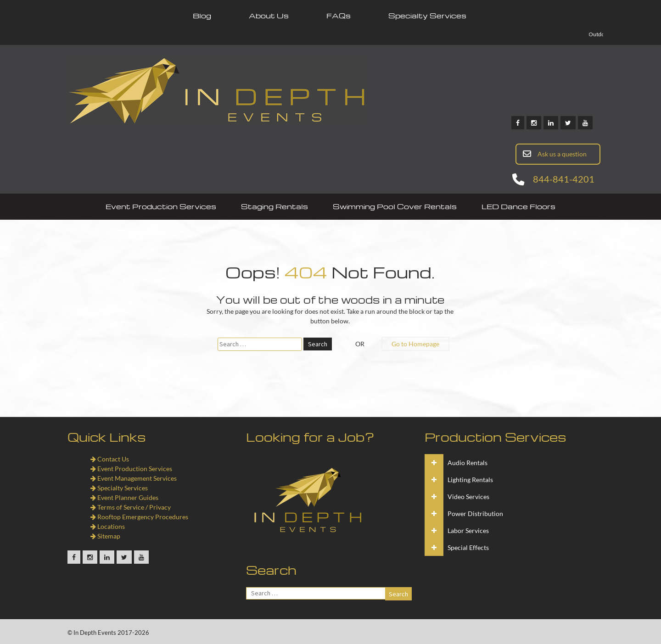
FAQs (339, 16)
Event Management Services (134, 478)
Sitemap (105, 536)
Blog (202, 16)
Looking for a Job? (310, 437)
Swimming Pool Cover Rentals (395, 206)
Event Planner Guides (124, 497)
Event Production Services (161, 206)
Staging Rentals (274, 206)
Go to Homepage (415, 344)
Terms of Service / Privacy (131, 507)
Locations (108, 526)
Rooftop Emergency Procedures (139, 517)
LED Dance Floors (518, 206)
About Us (269, 16)
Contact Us (110, 459)
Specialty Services (427, 16)
